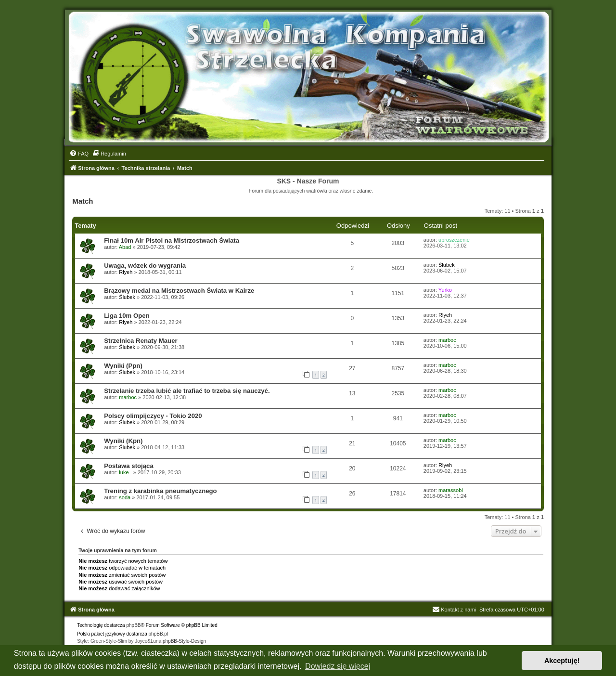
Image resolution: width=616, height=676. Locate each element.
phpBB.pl (159, 634)
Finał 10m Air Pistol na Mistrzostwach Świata (172, 240)
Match (83, 201)
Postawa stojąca (129, 466)
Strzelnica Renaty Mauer (141, 341)
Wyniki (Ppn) (123, 366)
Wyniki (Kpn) (123, 441)
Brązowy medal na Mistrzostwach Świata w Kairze (179, 291)
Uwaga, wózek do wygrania (145, 266)
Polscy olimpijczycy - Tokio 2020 (153, 416)
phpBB (133, 625)
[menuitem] (79, 154)
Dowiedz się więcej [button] (338, 666)
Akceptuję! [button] (562, 661)
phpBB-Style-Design (184, 641)
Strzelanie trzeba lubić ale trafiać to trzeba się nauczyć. (187, 391)
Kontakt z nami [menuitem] (454, 610)
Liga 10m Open (127, 316)
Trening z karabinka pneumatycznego (160, 491)
